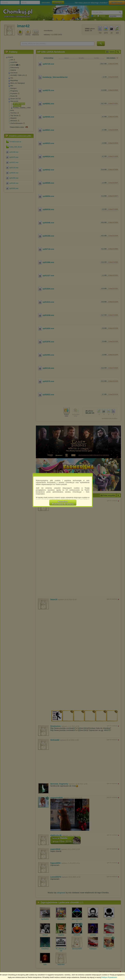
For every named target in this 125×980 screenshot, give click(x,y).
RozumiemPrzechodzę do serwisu (63, 503)
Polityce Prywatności (109, 977)
